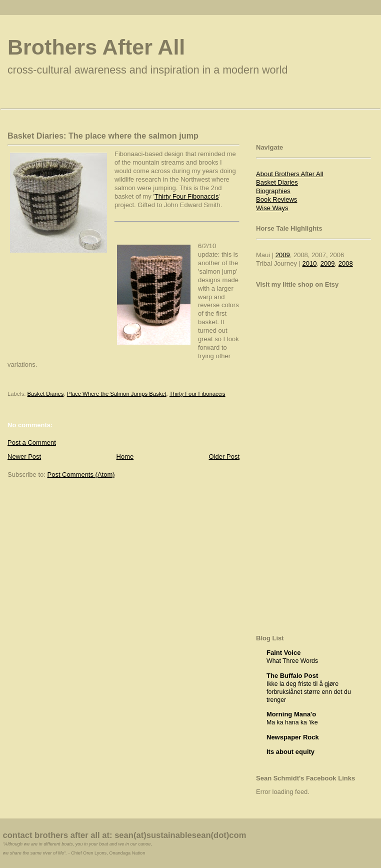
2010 (310, 263)
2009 (283, 255)
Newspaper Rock (293, 737)
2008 (346, 263)
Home (125, 457)
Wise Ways (272, 208)
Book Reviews (276, 199)
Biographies (273, 191)
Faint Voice (283, 653)
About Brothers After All (289, 174)
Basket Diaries (46, 394)
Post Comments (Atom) (81, 475)
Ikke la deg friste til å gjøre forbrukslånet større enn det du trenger (309, 692)
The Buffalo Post (292, 676)
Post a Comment (32, 443)
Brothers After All (96, 47)
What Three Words (292, 661)
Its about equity (290, 752)
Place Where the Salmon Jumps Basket (117, 394)
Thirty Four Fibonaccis (187, 196)
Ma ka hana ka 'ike (292, 722)
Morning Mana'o (291, 714)
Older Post (224, 457)
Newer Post (24, 457)
